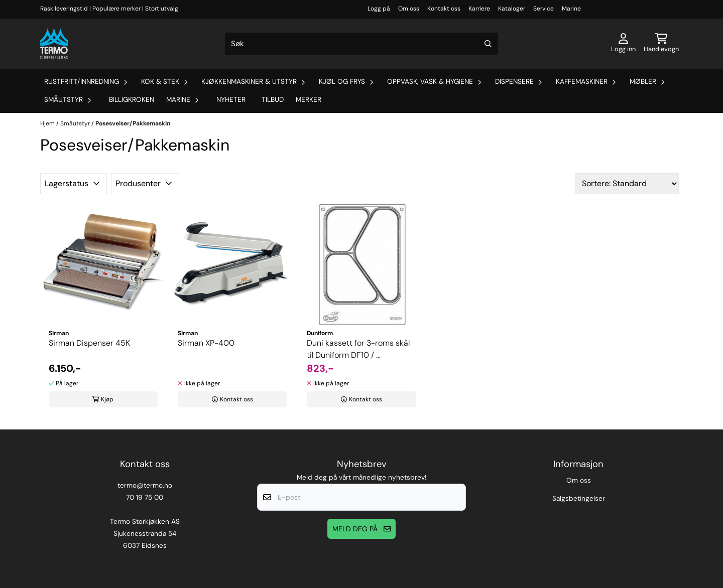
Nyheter (231, 100)
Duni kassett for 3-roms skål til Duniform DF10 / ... (358, 349)
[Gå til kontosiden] (623, 44)
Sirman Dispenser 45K (89, 343)
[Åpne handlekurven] (661, 44)
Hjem (48, 123)
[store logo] (54, 44)
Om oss (409, 9)
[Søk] (361, 44)
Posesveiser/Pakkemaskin (133, 123)
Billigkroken (132, 100)
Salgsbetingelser (579, 498)
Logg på (379, 9)
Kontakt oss (444, 9)
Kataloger (512, 9)
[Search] (488, 44)
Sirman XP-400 (206, 343)
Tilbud (273, 100)
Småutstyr (76, 123)
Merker (309, 100)
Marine (571, 9)
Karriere (479, 9)
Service (544, 9)
